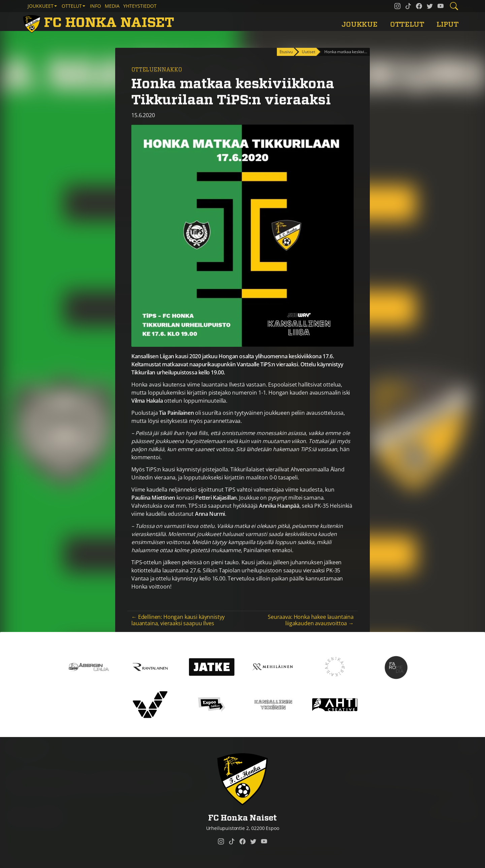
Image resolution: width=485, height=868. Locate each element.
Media (112, 6)
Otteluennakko (157, 70)
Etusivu (286, 52)
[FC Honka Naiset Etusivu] (100, 23)
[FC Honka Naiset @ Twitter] (430, 6)
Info (95, 6)
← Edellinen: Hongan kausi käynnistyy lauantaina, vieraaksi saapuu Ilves (178, 620)
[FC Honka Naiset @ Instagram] (397, 6)
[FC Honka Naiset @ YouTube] (441, 6)
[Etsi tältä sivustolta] (454, 6)
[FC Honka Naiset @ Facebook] (419, 6)
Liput (447, 24)
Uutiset (308, 52)
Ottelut (407, 24)
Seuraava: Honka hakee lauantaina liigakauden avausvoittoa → (311, 620)
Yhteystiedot (140, 6)
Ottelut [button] (72, 6)
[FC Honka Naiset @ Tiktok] (408, 6)
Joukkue (360, 24)
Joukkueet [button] (41, 6)
